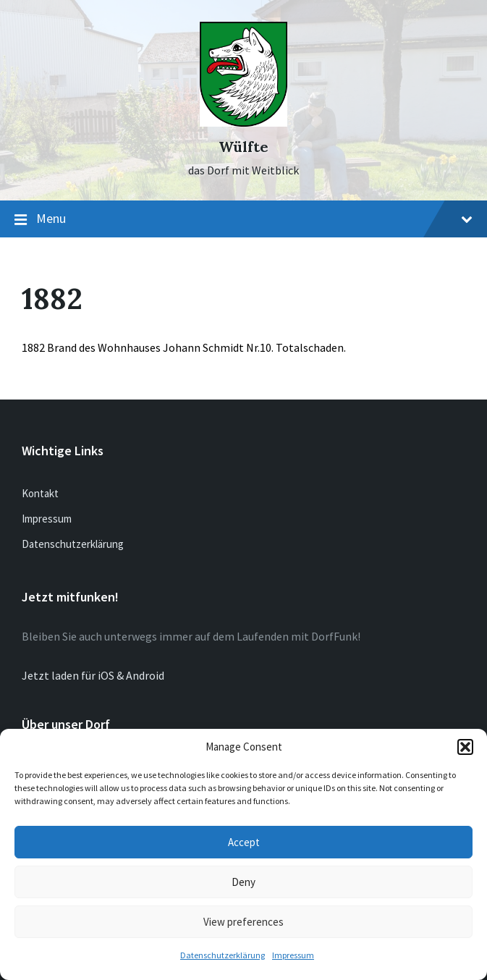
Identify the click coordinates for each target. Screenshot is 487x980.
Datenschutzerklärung (223, 955)
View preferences (243, 922)
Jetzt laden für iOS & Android (93, 675)
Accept (244, 842)
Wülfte (243, 147)
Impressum (293, 955)
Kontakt (40, 493)
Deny (243, 882)
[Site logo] (243, 122)
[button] (465, 747)
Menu (243, 219)
